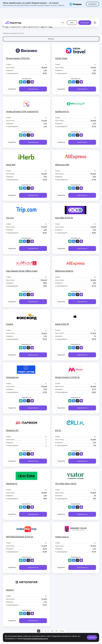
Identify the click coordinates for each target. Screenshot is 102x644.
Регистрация (85, 14)
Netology (10, 590)
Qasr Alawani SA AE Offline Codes (22, 271)
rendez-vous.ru (62, 537)
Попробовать (92, 4)
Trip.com (10, 218)
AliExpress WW (62, 165)
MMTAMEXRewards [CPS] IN (20, 537)
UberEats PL (12, 484)
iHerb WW (11, 165)
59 (52, 631)
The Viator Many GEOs (66, 484)
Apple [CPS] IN (62, 324)
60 (56, 631)
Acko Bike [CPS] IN (64, 218)
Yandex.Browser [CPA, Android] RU (22, 111)
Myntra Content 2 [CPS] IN (67, 377)
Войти (72, 14)
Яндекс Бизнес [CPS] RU (18, 58)
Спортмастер (12, 377)
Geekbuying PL (62, 111)
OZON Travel (61, 58)
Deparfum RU (12, 430)
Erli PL (58, 430)
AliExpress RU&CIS (64, 271)
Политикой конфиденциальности (35, 639)
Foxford (9, 324)
